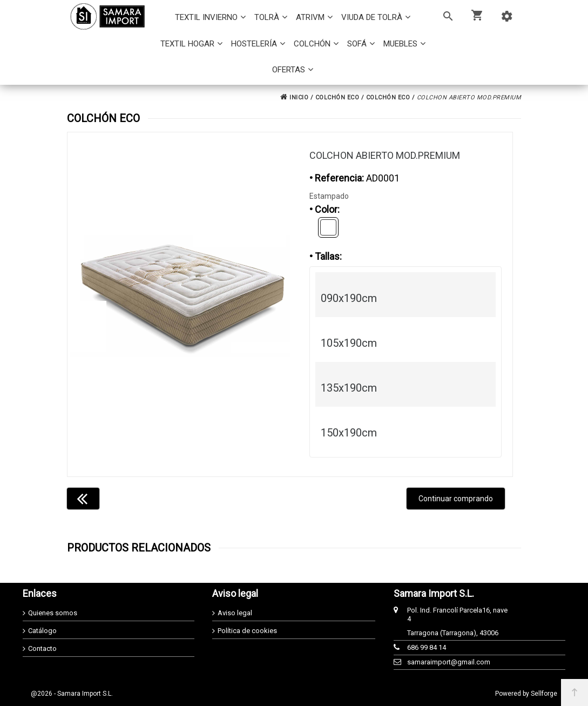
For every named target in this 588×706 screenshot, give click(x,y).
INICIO (294, 98)
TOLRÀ (267, 17)
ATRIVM (310, 17)
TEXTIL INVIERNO (206, 17)
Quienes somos (53, 613)
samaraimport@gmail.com (449, 662)
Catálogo (42, 631)
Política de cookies (247, 631)
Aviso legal (235, 613)
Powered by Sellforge (526, 694)
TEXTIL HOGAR (187, 44)
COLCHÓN (312, 44)
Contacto (42, 648)
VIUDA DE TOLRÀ (372, 17)
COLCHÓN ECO (337, 98)
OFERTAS (289, 70)
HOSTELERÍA (254, 44)
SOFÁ (357, 44)
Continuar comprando (456, 499)
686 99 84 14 (427, 647)
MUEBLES (400, 44)
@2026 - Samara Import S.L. (72, 694)
